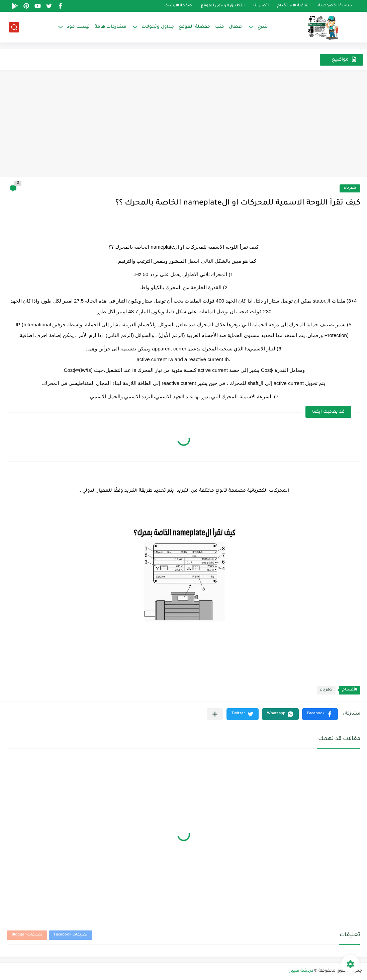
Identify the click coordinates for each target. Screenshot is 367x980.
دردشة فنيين (301, 971)
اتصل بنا (261, 6)
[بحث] (14, 27)
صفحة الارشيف (178, 6)
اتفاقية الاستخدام (293, 6)
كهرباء (350, 188)
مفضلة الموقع (194, 27)
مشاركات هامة (111, 27)
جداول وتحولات (158, 27)
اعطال (236, 27)
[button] (320, 714)
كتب (219, 27)
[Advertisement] (183, 127)
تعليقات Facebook (71, 935)
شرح (263, 27)
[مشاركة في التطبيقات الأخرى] (215, 714)
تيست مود (78, 27)
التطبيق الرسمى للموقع (223, 6)
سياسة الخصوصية (336, 6)
